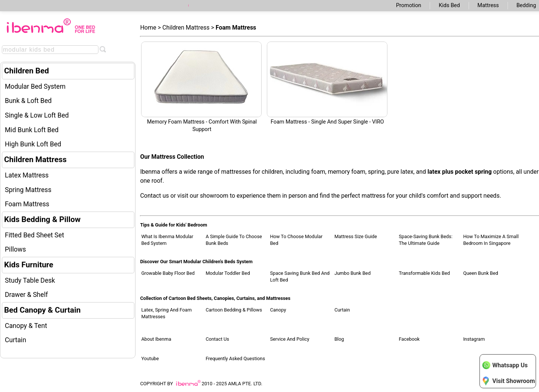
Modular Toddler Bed (228, 273)
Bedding (526, 5)
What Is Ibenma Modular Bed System (167, 240)
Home (148, 28)
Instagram (474, 339)
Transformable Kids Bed (424, 273)
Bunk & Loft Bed (28, 101)
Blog (339, 339)
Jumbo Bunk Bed (352, 273)
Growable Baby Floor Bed (168, 273)
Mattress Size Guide (356, 236)
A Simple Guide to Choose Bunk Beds (234, 240)
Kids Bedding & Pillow (42, 219)
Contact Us (217, 339)
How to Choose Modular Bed (296, 240)
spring (376, 172)
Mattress (488, 5)
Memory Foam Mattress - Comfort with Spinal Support (201, 87)
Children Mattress (35, 159)
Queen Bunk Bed (480, 273)
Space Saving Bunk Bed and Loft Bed (300, 276)
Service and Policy (290, 339)
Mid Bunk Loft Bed (32, 130)
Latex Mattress (27, 175)
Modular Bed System (35, 86)
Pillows (15, 249)
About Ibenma (156, 339)
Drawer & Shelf (26, 295)
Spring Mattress (28, 190)
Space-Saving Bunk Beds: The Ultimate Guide (425, 240)
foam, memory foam (338, 172)
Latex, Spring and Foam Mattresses (166, 313)
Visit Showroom (508, 381)
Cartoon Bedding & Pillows (234, 310)
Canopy (278, 310)
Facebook (409, 339)
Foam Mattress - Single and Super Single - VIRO (327, 83)
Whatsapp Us (505, 365)
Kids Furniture (29, 265)
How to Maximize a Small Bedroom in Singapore (491, 240)
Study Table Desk (30, 280)
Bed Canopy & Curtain (42, 310)
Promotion (409, 5)
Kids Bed (449, 5)
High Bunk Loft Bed (33, 144)
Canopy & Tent (26, 326)
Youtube (150, 358)
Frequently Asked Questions (235, 358)
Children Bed (27, 71)
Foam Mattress (27, 204)
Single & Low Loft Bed (37, 115)
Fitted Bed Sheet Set (34, 235)
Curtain (16, 340)
